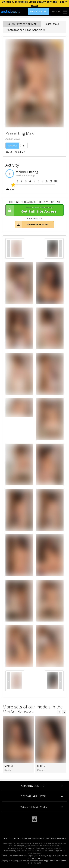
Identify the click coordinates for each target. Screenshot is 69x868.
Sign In (56, 11)
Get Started (39, 11)
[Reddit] (34, 819)
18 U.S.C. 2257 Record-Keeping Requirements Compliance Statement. (35, 838)
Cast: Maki (52, 24)
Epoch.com (35, 858)
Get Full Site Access (34, 210)
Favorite (12, 145)
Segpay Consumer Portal (55, 861)
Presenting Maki (20, 133)
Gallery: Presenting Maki (22, 24)
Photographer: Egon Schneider (26, 30)
